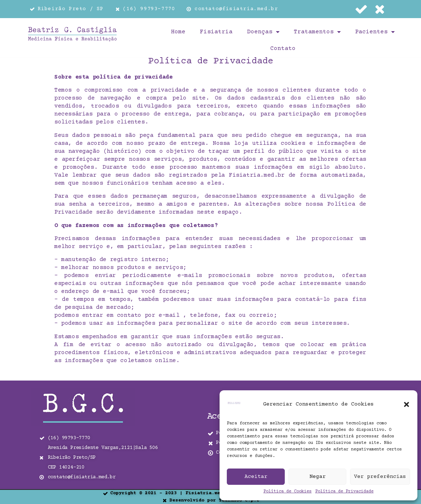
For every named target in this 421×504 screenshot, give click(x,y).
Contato (283, 49)
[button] (407, 404)
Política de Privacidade (344, 492)
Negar (318, 477)
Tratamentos (317, 32)
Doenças (263, 32)
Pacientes (375, 32)
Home (178, 32)
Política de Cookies (287, 492)
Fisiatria (216, 32)
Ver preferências (380, 477)
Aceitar (256, 477)
